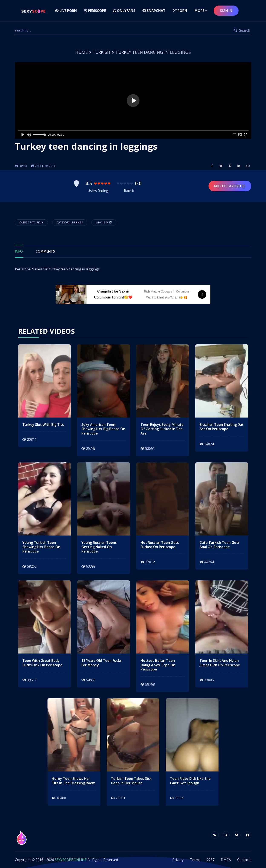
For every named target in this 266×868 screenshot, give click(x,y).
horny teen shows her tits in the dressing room (73, 781)
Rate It (129, 191)
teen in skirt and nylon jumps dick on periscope (220, 663)
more (199, 11)
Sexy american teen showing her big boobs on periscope (103, 429)
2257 (211, 860)
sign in (226, 11)
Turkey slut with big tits (43, 425)
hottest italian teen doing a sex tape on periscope (158, 665)
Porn (180, 11)
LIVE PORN (66, 11)
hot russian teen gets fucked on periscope (160, 545)
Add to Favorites (230, 186)
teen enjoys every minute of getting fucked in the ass (162, 429)
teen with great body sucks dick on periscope (42, 663)
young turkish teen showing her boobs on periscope (41, 547)
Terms (195, 860)
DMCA (226, 860)
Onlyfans (124, 11)
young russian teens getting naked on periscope (99, 547)
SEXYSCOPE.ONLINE (71, 860)
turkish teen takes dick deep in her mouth (131, 781)
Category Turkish (31, 222)
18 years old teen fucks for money (101, 663)
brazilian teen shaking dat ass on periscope (222, 427)
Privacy (178, 860)
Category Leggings (70, 222)
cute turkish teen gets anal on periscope (220, 545)
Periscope (95, 11)
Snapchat (154, 11)
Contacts (244, 860)
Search (242, 30)
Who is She (104, 222)
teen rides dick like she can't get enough (190, 781)
